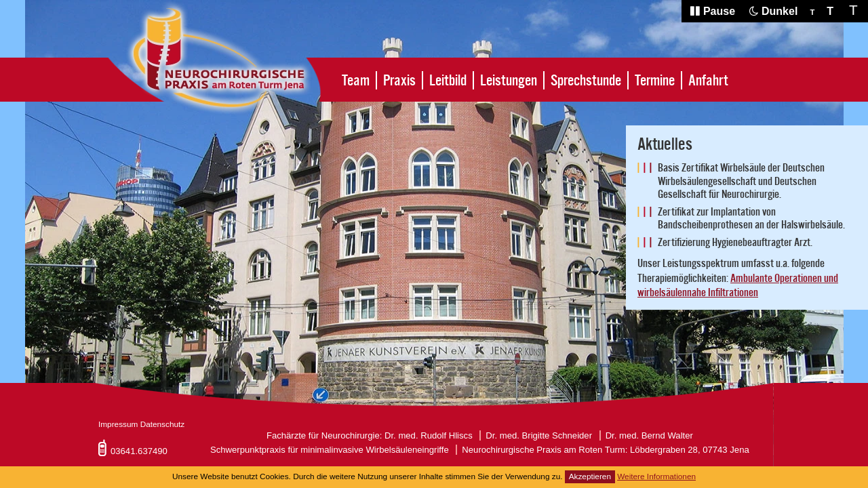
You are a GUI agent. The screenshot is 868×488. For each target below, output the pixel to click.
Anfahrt (708, 80)
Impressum (118, 424)
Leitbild (448, 80)
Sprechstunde (586, 80)
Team (356, 80)
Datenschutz (163, 424)
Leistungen (509, 80)
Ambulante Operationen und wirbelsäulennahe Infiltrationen (738, 286)
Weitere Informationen (656, 476)
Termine (655, 80)
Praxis (399, 80)
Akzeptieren (590, 476)
